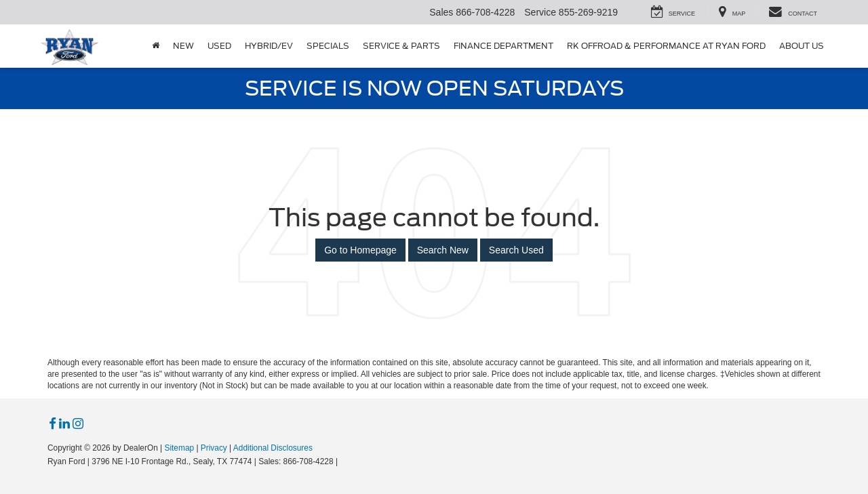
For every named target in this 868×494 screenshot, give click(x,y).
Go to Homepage (360, 250)
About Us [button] (802, 46)
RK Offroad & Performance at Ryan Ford (666, 46)
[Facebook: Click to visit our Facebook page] (53, 424)
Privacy (214, 448)
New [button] (183, 46)
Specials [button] (328, 46)
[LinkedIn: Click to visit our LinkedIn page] (64, 424)
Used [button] (219, 46)
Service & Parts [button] (401, 46)
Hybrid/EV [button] (269, 46)
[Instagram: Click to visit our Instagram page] (78, 424)
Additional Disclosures (273, 448)
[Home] (156, 46)
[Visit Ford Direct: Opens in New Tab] (344, 461)
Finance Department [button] (504, 46)
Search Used (516, 250)
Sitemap (179, 448)
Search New (443, 250)
